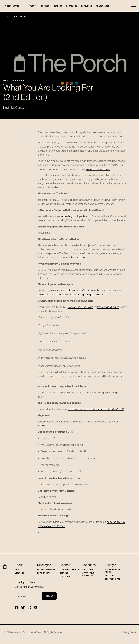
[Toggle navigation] (134, 6)
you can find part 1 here (98, 169)
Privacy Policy (129, 632)
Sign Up (49, 596)
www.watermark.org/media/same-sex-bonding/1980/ (96, 409)
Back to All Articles (16, 16)
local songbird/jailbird (108, 307)
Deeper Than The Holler (80, 307)
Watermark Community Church (27, 632)
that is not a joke (79, 257)
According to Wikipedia (73, 216)
